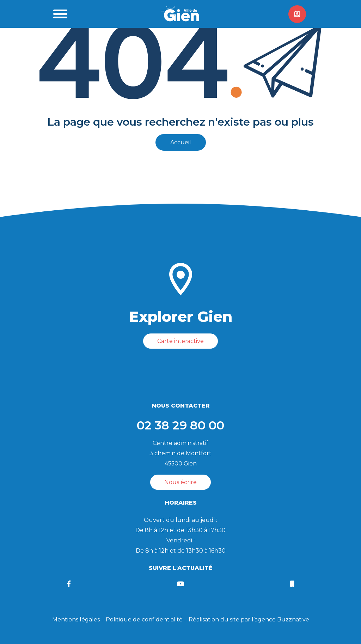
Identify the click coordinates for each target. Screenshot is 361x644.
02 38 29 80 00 (180, 425)
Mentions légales (76, 619)
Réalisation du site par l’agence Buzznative (249, 619)
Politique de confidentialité (144, 619)
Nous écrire (180, 482)
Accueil (181, 142)
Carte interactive (180, 341)
